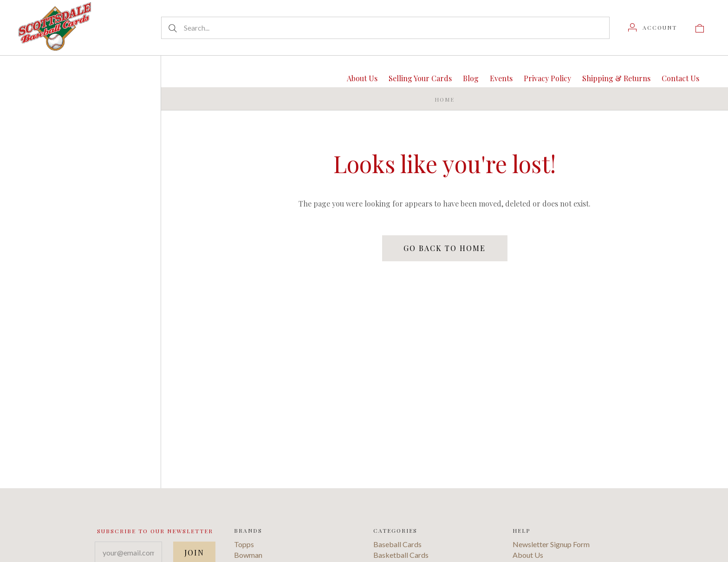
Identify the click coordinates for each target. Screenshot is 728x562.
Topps (244, 544)
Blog (471, 78)
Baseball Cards (397, 544)
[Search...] (385, 28)
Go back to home (445, 248)
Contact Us (680, 78)
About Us (362, 78)
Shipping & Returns (616, 78)
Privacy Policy (547, 78)
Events (501, 78)
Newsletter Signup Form (551, 544)
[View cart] (700, 27)
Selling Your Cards (420, 78)
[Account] (653, 27)
